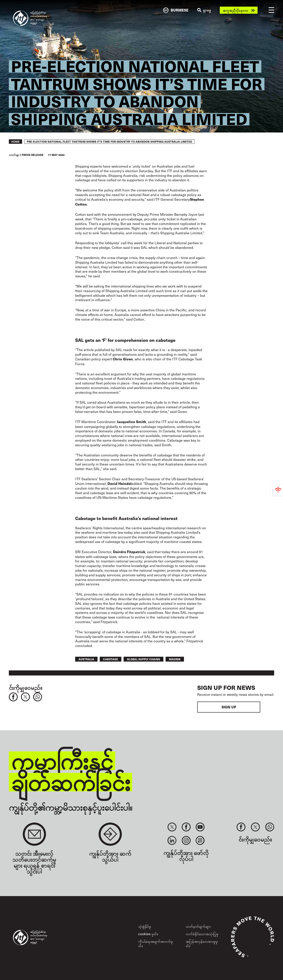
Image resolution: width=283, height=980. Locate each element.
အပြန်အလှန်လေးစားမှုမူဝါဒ (202, 943)
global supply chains (143, 659)
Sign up (229, 707)
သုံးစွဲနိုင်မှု (145, 926)
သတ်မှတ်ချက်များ (198, 926)
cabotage (111, 659)
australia (86, 659)
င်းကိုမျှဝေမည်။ (26, 687)
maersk (175, 659)
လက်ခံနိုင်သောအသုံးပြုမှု (202, 934)
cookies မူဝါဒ (148, 934)
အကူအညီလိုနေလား (235, 10)
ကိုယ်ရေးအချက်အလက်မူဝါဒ (156, 943)
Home (15, 142)
